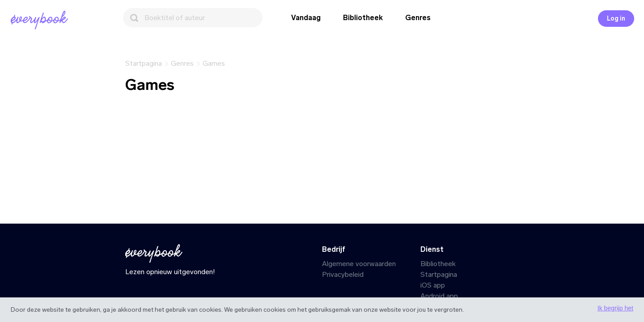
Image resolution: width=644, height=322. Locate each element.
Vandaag (306, 18)
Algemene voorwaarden (359, 264)
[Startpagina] (41, 20)
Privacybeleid (343, 274)
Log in (616, 19)
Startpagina (439, 274)
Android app (439, 296)
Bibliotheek (363, 18)
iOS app (433, 285)
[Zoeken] (193, 18)
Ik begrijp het (615, 308)
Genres (418, 18)
